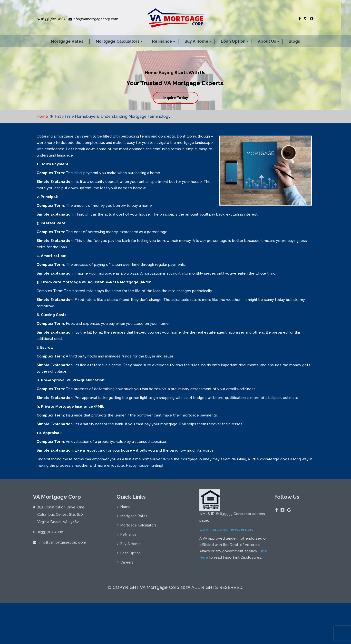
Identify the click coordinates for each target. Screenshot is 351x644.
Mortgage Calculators (118, 41)
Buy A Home (196, 41)
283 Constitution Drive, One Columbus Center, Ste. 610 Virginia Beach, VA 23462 (61, 516)
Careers (127, 564)
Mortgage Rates (67, 41)
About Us (267, 41)
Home (42, 116)
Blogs (294, 41)
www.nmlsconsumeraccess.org (226, 531)
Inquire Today (176, 98)
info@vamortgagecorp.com (93, 19)
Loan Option (233, 41)
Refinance (162, 41)
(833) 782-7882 (52, 19)
